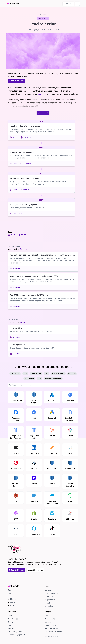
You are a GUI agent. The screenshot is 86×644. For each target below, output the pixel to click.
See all (24, 249)
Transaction (26, 137)
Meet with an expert (35, 570)
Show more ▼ (43, 113)
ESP (40, 378)
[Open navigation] (77, 4)
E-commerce (29, 378)
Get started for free (16, 81)
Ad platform (15, 374)
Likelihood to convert (19, 190)
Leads (13, 164)
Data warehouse (58, 374)
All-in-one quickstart (17, 235)
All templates (43, 15)
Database (72, 374)
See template (15, 337)
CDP (25, 374)
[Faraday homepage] (13, 4)
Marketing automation (53, 378)
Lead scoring (16, 214)
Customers (25, 164)
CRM (47, 374)
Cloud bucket (36, 374)
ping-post (42, 94)
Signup (14, 137)
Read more (15, 269)
